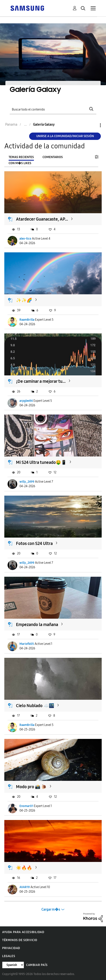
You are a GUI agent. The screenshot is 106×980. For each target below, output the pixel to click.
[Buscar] (53, 109)
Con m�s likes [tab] (20, 163)
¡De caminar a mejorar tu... (41, 381)
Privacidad (11, 948)
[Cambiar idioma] (13, 965)
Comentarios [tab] (53, 157)
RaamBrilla (27, 320)
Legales (9, 956)
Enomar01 (26, 806)
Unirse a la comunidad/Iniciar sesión (65, 136)
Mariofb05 (27, 644)
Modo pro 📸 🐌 (31, 787)
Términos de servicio (20, 940)
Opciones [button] (93, 125)
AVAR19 (25, 887)
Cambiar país (37, 965)
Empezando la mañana (37, 625)
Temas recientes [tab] (21, 157)
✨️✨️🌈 (24, 300)
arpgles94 (26, 401)
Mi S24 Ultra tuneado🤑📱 (41, 462)
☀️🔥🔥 (24, 868)
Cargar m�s (51, 909)
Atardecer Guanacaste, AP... (42, 219)
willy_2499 (27, 482)
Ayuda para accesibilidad (23, 932)
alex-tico (25, 239)
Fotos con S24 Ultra (34, 543)
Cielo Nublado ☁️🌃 (35, 706)
